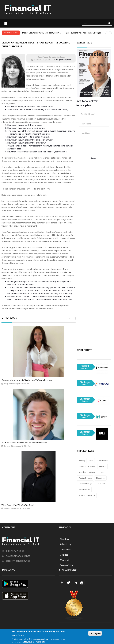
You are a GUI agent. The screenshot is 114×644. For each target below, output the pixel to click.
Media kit (65, 560)
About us (64, 539)
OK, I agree (95, 633)
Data (91, 461)
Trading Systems (85, 478)
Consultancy (102, 461)
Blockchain (101, 478)
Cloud (102, 472)
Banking (82, 461)
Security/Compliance (87, 472)
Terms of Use (66, 565)
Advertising (66, 544)
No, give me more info (35, 642)
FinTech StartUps (85, 484)
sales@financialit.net (18, 561)
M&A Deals (101, 484)
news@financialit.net (18, 556)
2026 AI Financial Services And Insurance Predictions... (25, 443)
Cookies (64, 555)
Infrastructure (84, 490)
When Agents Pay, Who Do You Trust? (18, 505)
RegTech (103, 466)
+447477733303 (16, 551)
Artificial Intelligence (87, 495)
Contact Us (65, 549)
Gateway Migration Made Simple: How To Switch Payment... (27, 380)
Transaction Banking (87, 466)
